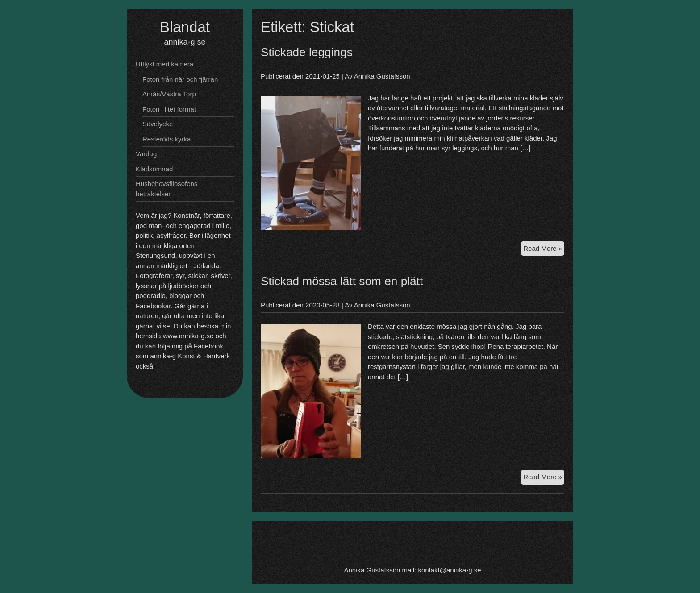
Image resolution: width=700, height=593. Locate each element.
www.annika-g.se (188, 336)
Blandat (185, 27)
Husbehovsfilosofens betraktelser (167, 189)
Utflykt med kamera (165, 64)
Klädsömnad (154, 169)
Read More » (544, 250)
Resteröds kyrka (167, 139)
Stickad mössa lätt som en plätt (342, 281)
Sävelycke (158, 124)
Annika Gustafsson (382, 76)
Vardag (146, 154)
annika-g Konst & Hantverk (190, 356)
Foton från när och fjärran (180, 79)
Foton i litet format (169, 109)
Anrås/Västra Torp (169, 94)
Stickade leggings (307, 52)
